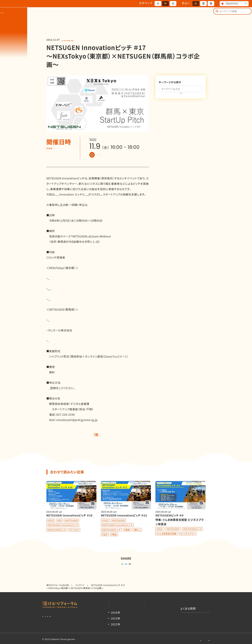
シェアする (125, 573)
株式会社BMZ (56, 325)
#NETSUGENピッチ (131, 40)
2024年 (116, 634)
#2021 (160, 536)
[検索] (215, 15)
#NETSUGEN (79, 40)
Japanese (229, 4)
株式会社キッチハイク (61, 304)
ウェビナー (56, 393)
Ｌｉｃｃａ (53, 346)
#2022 (66, 40)
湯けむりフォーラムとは (100, 15)
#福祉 (114, 541)
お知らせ (161, 15)
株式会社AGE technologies (65, 294)
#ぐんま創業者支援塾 (166, 540)
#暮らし (137, 536)
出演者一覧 (143, 15)
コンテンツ (178, 15)
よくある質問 (198, 15)
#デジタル (74, 536)
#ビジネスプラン (188, 540)
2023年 (116, 640)
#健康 (127, 536)
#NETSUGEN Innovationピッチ (104, 40)
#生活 (105, 541)
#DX (60, 527)
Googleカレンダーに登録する (113, 155)
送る (101, 573)
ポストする (147, 573)
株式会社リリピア (58, 284)
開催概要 (125, 15)
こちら (91, 210)
